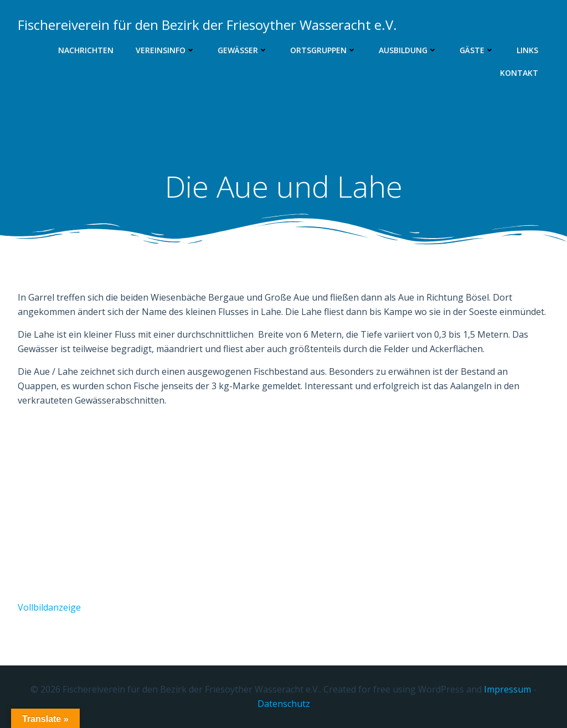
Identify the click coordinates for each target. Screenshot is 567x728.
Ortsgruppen (323, 50)
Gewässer (243, 50)
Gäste (477, 50)
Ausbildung (408, 50)
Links (527, 50)
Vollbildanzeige (49, 607)
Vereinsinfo (166, 50)
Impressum (507, 689)
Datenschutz (284, 704)
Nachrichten (86, 50)
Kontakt (519, 73)
